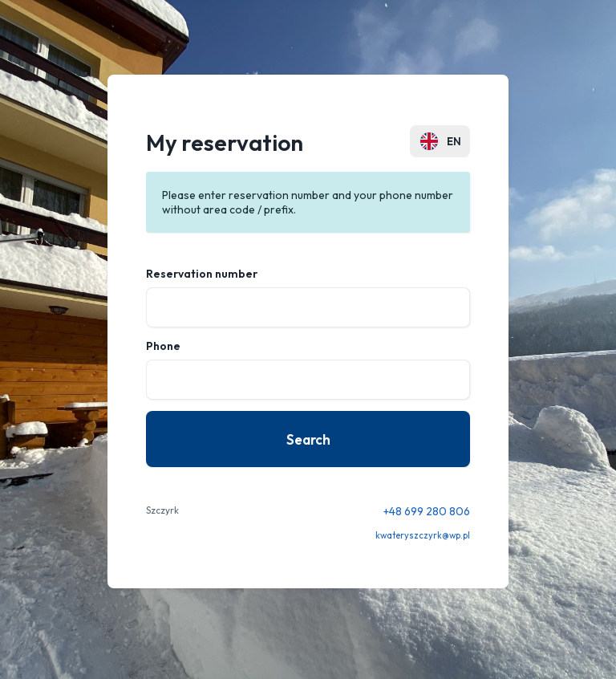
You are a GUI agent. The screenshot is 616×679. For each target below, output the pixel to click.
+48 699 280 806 (427, 511)
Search (308, 439)
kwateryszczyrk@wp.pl (423, 535)
